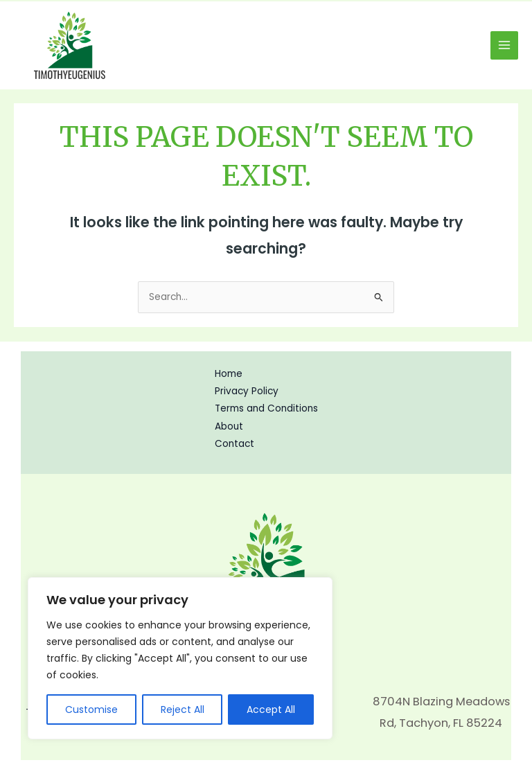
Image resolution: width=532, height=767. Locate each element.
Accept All (271, 709)
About (229, 426)
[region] (180, 658)
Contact (234, 444)
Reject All (183, 709)
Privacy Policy (247, 391)
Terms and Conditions (266, 408)
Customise (91, 709)
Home (229, 374)
